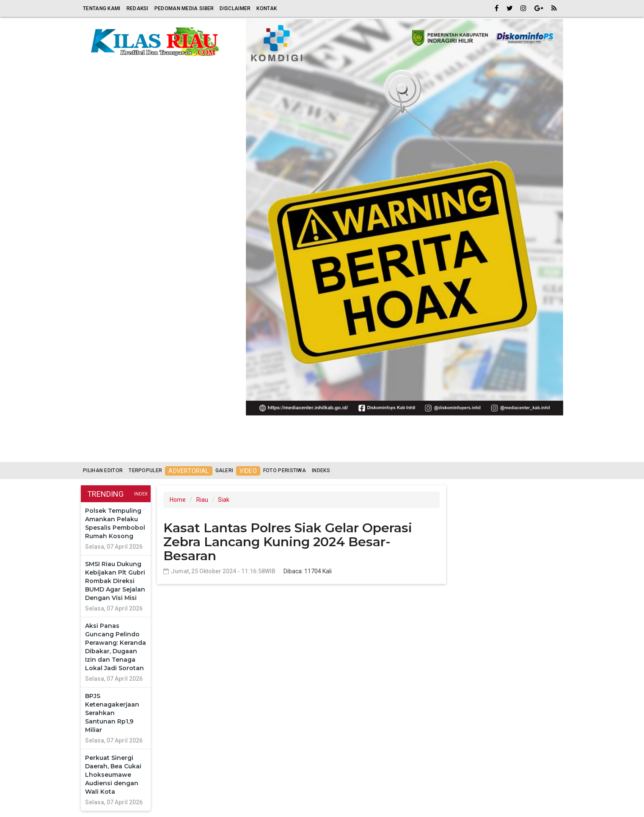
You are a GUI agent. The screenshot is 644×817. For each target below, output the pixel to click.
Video (248, 471)
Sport (323, 452)
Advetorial (461, 452)
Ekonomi (205, 452)
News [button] (410, 452)
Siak (224, 500)
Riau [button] (130, 452)
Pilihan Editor (103, 470)
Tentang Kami (102, 8)
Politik (247, 452)
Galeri (224, 470)
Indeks (321, 470)
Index (141, 494)
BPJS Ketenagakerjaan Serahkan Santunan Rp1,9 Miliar (112, 713)
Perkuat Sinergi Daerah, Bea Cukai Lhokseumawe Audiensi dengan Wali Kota (113, 775)
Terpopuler (145, 470)
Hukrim (286, 452)
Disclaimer (235, 8)
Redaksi (138, 8)
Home (96, 452)
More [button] (505, 452)
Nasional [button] (365, 452)
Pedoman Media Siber (184, 8)
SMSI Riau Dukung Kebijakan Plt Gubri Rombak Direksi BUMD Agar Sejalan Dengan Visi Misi (115, 581)
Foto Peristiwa (285, 470)
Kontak (267, 8)
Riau (202, 500)
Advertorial (189, 471)
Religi (167, 452)
